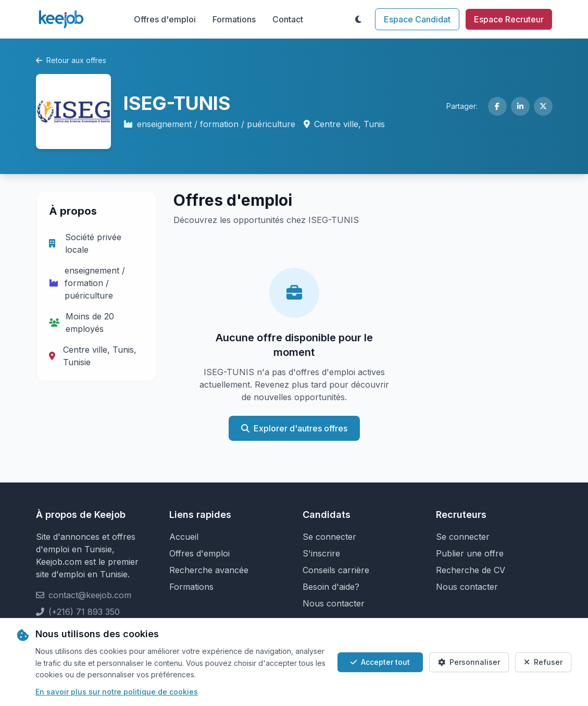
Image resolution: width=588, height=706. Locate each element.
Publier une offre (470, 553)
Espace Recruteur (509, 19)
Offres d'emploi (165, 19)
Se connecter (329, 537)
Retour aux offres (71, 60)
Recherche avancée (209, 570)
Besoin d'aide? (331, 587)
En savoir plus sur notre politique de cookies (117, 692)
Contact (288, 19)
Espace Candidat (417, 19)
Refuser (543, 662)
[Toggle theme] (358, 19)
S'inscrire (321, 553)
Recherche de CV (471, 570)
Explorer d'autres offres (294, 428)
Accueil (184, 537)
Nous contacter (334, 603)
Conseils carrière (336, 570)
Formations (234, 19)
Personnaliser (469, 662)
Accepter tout (380, 662)
